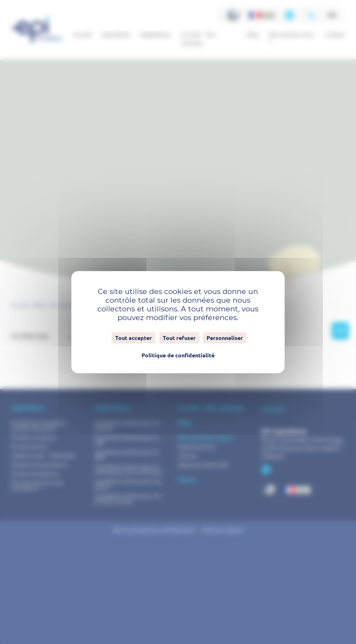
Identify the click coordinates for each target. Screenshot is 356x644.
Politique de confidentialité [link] (178, 355)
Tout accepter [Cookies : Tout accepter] (133, 338)
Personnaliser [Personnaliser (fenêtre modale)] (225, 338)
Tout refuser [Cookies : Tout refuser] (179, 338)
